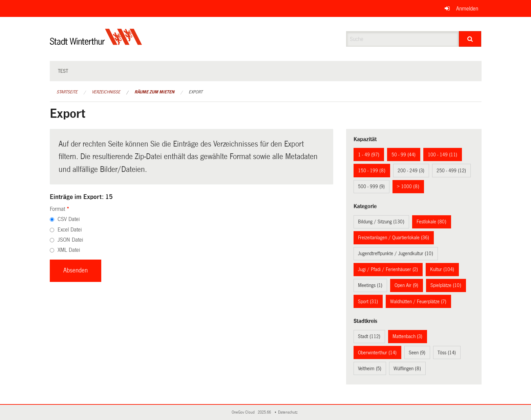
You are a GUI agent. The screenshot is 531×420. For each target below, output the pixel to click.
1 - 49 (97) (369, 155)
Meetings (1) (370, 285)
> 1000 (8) (408, 186)
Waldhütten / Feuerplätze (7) (418, 302)
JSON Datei (70, 240)
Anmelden (467, 9)
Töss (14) (447, 353)
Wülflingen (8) (407, 369)
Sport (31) (368, 302)
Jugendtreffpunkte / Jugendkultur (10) (396, 253)
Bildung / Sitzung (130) (381, 222)
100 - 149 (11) (442, 155)
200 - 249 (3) (411, 171)
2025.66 (265, 412)
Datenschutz (289, 412)
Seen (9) (417, 353)
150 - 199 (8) (372, 171)
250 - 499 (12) (451, 171)
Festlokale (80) (431, 222)
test (63, 71)
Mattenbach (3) (407, 336)
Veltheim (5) (370, 369)
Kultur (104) (442, 269)
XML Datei (69, 250)
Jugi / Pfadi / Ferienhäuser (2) (388, 269)
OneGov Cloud (244, 412)
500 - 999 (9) (371, 186)
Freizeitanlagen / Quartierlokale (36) (394, 238)
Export (196, 92)
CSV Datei (69, 219)
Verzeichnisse (106, 92)
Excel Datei (70, 230)
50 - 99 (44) (403, 155)
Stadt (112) (369, 336)
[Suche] (470, 39)
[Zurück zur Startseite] (96, 42)
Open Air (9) (406, 285)
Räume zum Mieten (154, 92)
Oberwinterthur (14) (377, 353)
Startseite (67, 92)
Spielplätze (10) (446, 285)
